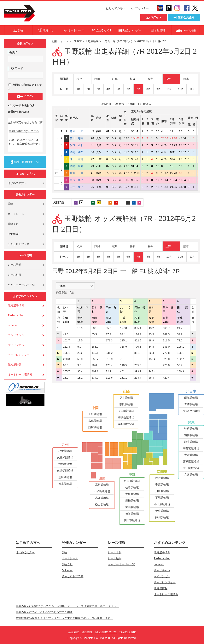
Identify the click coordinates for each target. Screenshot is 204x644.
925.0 (166, 359)
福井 (150, 79)
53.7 (180, 365)
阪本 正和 (79, 145)
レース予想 (15, 265)
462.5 (138, 340)
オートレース (16, 214)
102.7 (66, 340)
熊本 (186, 79)
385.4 (138, 328)
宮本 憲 (79, 173)
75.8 (123, 359)
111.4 (66, 347)
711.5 (166, 340)
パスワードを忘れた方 (21, 106)
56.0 (80, 359)
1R (78, 89)
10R (169, 89)
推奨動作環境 (128, 632)
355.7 (95, 359)
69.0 (66, 365)
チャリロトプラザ (19, 244)
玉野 (168, 79)
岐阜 (115, 79)
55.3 (94, 334)
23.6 (80, 353)
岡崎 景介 (79, 166)
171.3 (109, 340)
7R (138, 89)
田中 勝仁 (79, 187)
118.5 (123, 365)
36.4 (80, 371)
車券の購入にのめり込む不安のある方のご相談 (44, 612)
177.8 (123, 328)
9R (158, 89)
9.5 (79, 365)
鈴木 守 (79, 131)
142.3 (166, 334)
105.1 (181, 347)
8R (148, 89)
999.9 (138, 371)
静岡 (97, 79)
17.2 (108, 334)
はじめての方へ (116, 8)
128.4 (109, 365)
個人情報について (106, 632)
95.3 (108, 328)
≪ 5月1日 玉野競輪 (113, 104)
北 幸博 (79, 159)
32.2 (180, 334)
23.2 (66, 378)
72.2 (108, 371)
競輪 (10, 204)
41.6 (66, 334)
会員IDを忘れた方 (19, 112)
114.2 (138, 334)
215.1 (123, 340)
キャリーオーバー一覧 (21, 285)
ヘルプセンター (139, 8)
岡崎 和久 (79, 152)
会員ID (13, 52)
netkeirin (13, 325)
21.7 (180, 328)
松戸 (79, 79)
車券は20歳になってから (24, 131)
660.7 (166, 328)
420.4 (166, 378)
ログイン (25, 96)
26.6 (94, 365)
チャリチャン (16, 335)
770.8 (138, 347)
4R (108, 89)
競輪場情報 (15, 365)
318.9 (123, 347)
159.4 (152, 359)
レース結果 (15, 275)
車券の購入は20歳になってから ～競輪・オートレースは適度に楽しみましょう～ (67, 606)
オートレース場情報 (20, 374)
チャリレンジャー (19, 355)
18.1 (80, 378)
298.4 (138, 378)
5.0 (79, 347)
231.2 (109, 353)
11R (180, 89)
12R (192, 89)
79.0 (180, 340)
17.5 (80, 340)
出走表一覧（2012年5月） (118, 41)
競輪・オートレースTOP (67, 41)
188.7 (95, 347)
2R (88, 89)
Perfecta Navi (16, 315)
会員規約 (74, 632)
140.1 (95, 353)
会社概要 (87, 632)
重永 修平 (79, 180)
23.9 (151, 334)
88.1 (94, 328)
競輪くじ (13, 224)
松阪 (133, 79)
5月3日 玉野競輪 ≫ (140, 104)
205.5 (138, 365)
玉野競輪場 (92, 41)
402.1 (95, 371)
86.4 (151, 353)
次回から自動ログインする (25, 87)
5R (118, 89)
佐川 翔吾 (79, 138)
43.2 (151, 328)
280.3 (66, 359)
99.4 (123, 334)
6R (128, 89)
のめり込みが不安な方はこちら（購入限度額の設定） (25, 142)
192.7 (181, 359)
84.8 (151, 347)
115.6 (109, 378)
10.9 (80, 328)
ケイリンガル (16, 345)
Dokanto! (13, 234)
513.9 (109, 359)
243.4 (152, 371)
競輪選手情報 (16, 305)
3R (98, 89)
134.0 (95, 378)
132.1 (123, 378)
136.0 (166, 347)
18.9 (151, 340)
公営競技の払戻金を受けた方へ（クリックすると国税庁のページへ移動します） (64, 618)
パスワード (16, 68)
